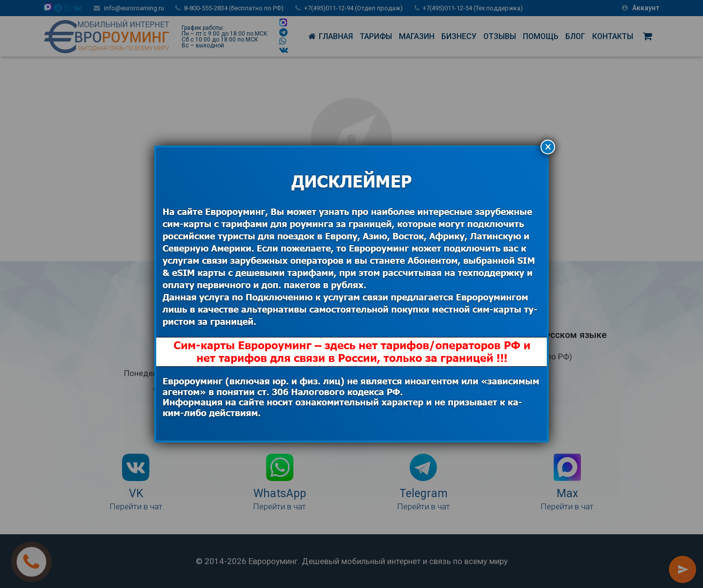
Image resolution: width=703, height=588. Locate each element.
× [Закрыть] (548, 147)
